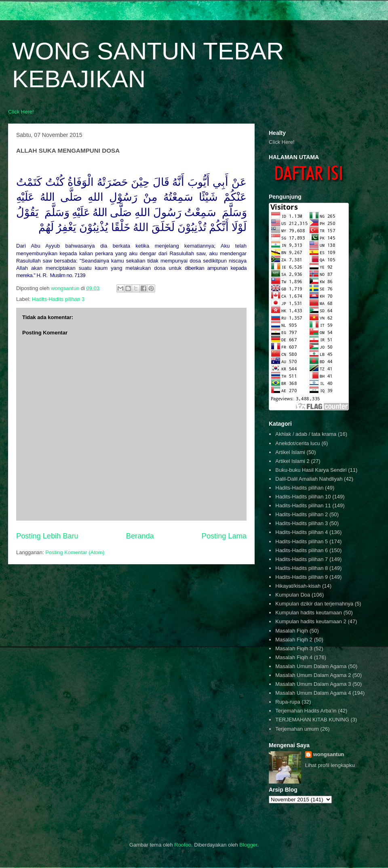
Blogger (248, 845)
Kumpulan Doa (293, 595)
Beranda (140, 536)
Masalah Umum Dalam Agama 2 (313, 675)
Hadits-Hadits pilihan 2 (302, 514)
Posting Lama (224, 536)
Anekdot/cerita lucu (298, 443)
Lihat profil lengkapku (330, 765)
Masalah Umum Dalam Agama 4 (313, 693)
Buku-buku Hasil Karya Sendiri (311, 470)
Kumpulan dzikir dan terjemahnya (314, 604)
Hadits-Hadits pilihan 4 (302, 532)
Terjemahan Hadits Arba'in (306, 711)
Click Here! (21, 112)
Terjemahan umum (297, 729)
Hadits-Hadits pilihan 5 (302, 541)
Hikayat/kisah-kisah (298, 586)
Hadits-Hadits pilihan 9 (302, 577)
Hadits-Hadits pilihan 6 (302, 550)
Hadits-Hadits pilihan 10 (303, 497)
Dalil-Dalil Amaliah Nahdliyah (309, 479)
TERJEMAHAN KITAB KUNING (312, 720)
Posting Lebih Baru (47, 536)
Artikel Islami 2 (292, 461)
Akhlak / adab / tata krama (306, 434)
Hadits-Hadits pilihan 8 (302, 568)
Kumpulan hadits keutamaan (309, 613)
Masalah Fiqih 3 (294, 648)
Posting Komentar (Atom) (75, 552)
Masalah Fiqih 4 (294, 657)
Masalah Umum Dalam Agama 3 (313, 684)
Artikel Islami (290, 452)
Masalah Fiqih (292, 631)
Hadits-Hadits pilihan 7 (302, 559)
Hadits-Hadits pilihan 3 (58, 299)
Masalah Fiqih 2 (294, 640)
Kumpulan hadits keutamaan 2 (311, 621)
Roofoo (183, 845)
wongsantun (329, 754)
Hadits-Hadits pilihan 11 (303, 505)
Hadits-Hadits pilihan (299, 488)
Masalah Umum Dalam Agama (311, 666)
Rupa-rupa (288, 702)
